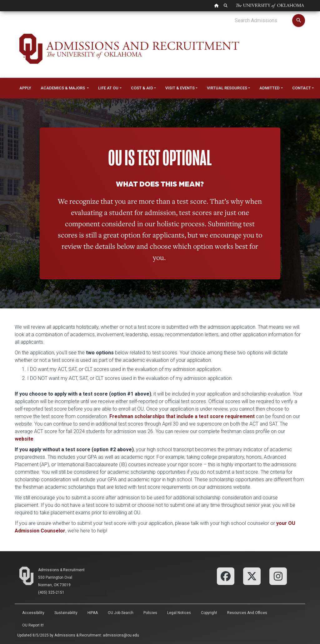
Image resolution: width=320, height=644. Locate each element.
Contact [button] (302, 88)
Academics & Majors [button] (63, 88)
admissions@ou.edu (121, 635)
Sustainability (66, 613)
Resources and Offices (247, 613)
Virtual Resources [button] (227, 88)
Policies (150, 613)
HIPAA (93, 613)
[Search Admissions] (263, 21)
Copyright (209, 613)
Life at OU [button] (108, 88)
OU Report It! (33, 625)
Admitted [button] (270, 88)
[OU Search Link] (226, 6)
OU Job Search (121, 613)
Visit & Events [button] (180, 88)
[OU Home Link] (217, 6)
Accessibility (33, 613)
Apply (25, 88)
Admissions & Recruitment (61, 570)
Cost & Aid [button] (142, 88)
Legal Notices (179, 613)
